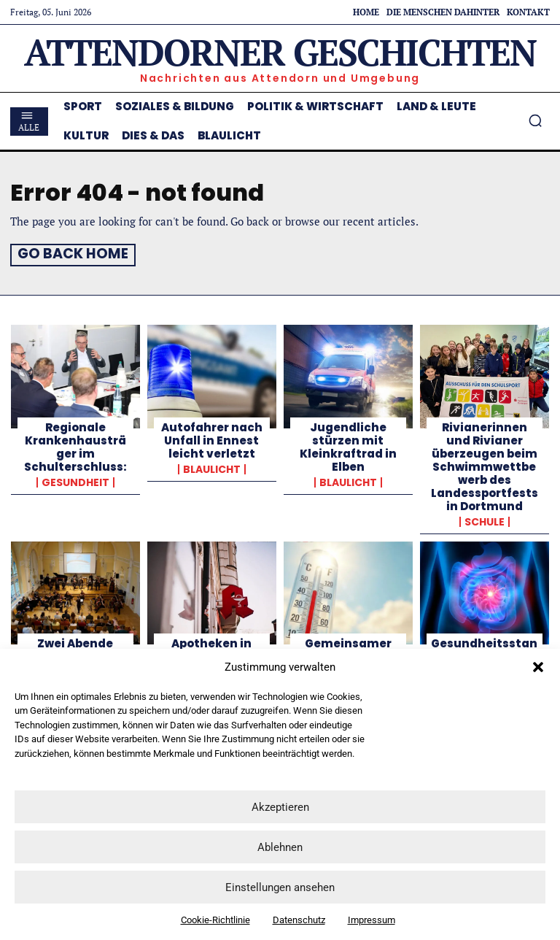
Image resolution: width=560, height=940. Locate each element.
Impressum (372, 920)
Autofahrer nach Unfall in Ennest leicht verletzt (212, 438)
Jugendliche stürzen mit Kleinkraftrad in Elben (348, 445)
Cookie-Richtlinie (215, 920)
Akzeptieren (280, 807)
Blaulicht (212, 467)
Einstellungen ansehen (280, 887)
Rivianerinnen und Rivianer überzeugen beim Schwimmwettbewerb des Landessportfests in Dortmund (485, 465)
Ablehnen (280, 847)
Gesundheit (75, 480)
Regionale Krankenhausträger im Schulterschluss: (75, 445)
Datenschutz (299, 920)
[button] (538, 667)
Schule (485, 520)
